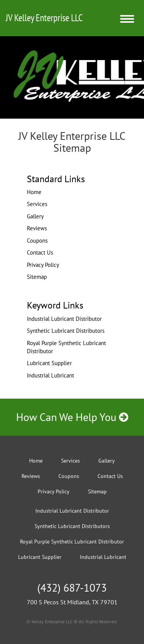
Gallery (35, 216)
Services (37, 204)
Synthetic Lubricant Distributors (66, 331)
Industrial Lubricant (50, 375)
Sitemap (37, 277)
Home (34, 192)
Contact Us (40, 252)
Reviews (37, 228)
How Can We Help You (72, 417)
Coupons (37, 241)
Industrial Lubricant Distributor (64, 319)
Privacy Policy (43, 265)
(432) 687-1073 (72, 588)
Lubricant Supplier (49, 363)
